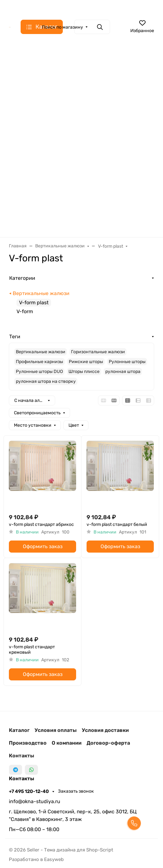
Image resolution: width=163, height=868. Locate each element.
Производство (28, 743)
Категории (22, 278)
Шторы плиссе (84, 372)
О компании (67, 743)
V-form (25, 311)
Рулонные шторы (127, 362)
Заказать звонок (76, 791)
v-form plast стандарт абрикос (41, 524)
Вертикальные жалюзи (41, 293)
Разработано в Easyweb (36, 859)
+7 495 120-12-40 (29, 791)
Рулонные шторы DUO (39, 372)
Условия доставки (105, 730)
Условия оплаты (56, 730)
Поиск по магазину (62, 27)
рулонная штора (123, 372)
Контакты (22, 756)
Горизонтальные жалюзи (98, 352)
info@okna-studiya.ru (35, 801)
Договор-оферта (108, 743)
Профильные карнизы (39, 362)
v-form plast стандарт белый (117, 524)
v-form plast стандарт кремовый (32, 650)
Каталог (19, 730)
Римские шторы (86, 362)
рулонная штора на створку (46, 381)
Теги (15, 337)
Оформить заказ (43, 546)
